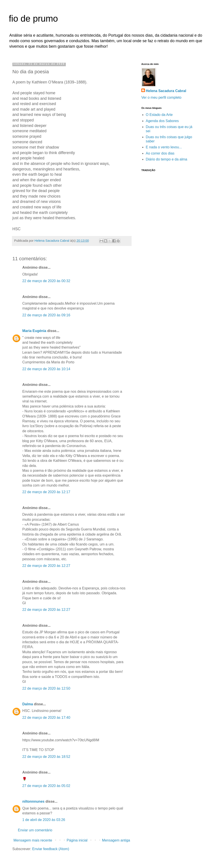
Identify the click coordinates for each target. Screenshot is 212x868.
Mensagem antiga (116, 840)
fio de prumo (33, 19)
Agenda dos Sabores (162, 121)
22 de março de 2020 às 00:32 (46, 281)
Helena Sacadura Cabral (166, 91)
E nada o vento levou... (164, 147)
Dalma (28, 704)
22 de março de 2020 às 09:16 (46, 315)
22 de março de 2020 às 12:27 (46, 566)
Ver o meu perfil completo (161, 97)
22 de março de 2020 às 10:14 (46, 369)
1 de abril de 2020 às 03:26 (44, 820)
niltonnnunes (33, 801)
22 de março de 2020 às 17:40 (46, 718)
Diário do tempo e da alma (167, 159)
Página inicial (77, 840)
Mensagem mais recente (33, 840)
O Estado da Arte (159, 115)
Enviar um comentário (35, 830)
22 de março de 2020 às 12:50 (46, 688)
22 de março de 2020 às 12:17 (46, 492)
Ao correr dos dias (160, 153)
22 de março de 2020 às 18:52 (46, 757)
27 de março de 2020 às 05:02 (46, 786)
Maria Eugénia (34, 331)
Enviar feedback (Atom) (51, 849)
